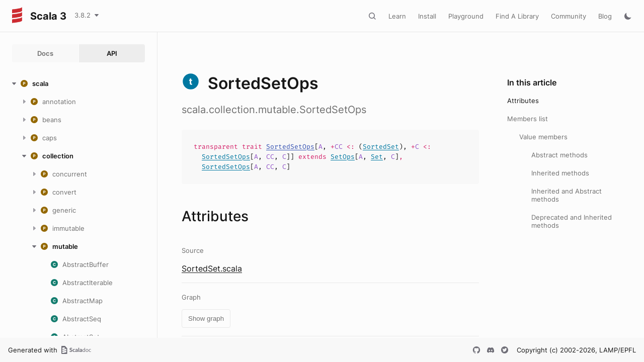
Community (569, 16)
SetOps (343, 157)
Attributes (523, 101)
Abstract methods (559, 155)
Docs (45, 53)
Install (427, 16)
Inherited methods (560, 173)
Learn (397, 16)
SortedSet (381, 147)
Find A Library (517, 16)
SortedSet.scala (212, 268)
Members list (528, 119)
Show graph (206, 319)
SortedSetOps (290, 147)
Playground (466, 16)
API (112, 53)
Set (377, 157)
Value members (543, 137)
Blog (605, 16)
